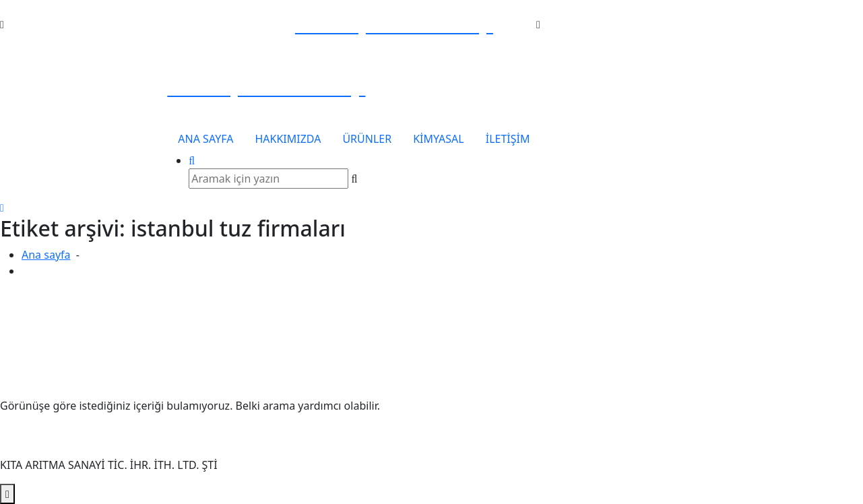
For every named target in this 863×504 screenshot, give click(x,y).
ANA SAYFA (205, 139)
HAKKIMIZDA (288, 139)
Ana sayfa (46, 255)
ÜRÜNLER (367, 139)
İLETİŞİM (508, 139)
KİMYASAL (439, 139)
